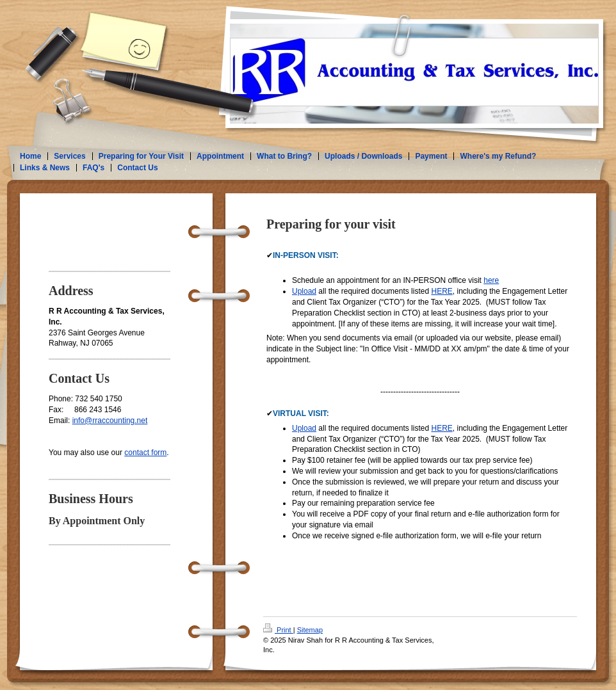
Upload (304, 291)
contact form (145, 453)
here (491, 280)
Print (278, 630)
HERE (442, 291)
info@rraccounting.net (110, 421)
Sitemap (310, 630)
